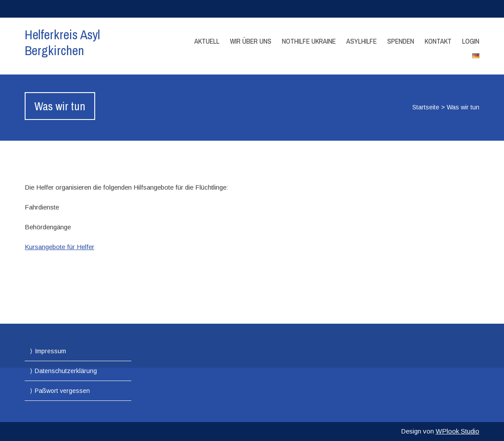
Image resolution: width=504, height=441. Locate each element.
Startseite (426, 107)
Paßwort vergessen (62, 391)
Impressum (50, 351)
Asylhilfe (361, 41)
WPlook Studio (458, 431)
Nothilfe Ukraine (309, 41)
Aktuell (207, 41)
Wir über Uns (251, 41)
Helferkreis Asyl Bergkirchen (62, 42)
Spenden (401, 41)
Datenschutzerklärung (66, 371)
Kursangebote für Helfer (59, 247)
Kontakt (438, 41)
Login (471, 41)
